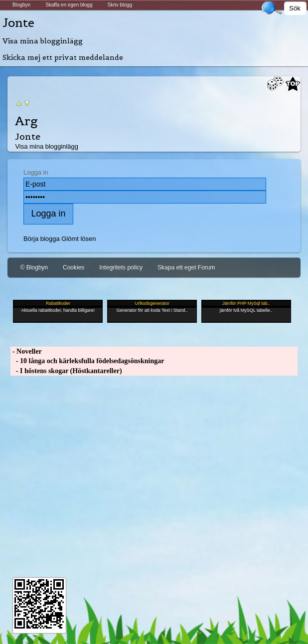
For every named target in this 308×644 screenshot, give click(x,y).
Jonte (18, 23)
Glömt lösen (78, 239)
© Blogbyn (34, 267)
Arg (26, 121)
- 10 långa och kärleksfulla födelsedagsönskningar (87, 361)
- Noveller (26, 351)
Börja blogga (42, 239)
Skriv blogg (119, 5)
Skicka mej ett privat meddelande (63, 57)
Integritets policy (121, 267)
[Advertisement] (154, 472)
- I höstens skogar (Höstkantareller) (66, 371)
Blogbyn (21, 5)
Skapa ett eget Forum (186, 267)
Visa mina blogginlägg (43, 41)
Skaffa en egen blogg (69, 5)
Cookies (74, 267)
